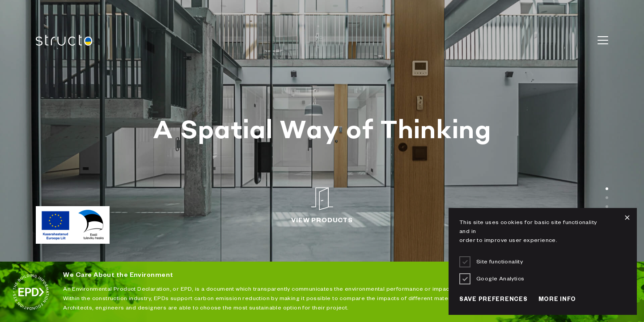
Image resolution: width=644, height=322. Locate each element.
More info (557, 300)
